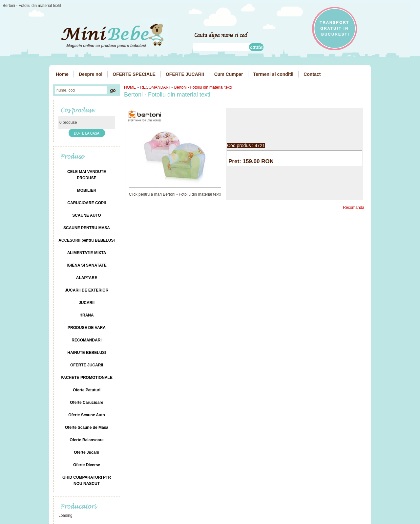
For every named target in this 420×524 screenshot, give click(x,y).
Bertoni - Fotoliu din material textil (203, 87)
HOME (130, 87)
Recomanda (354, 207)
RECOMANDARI (155, 87)
